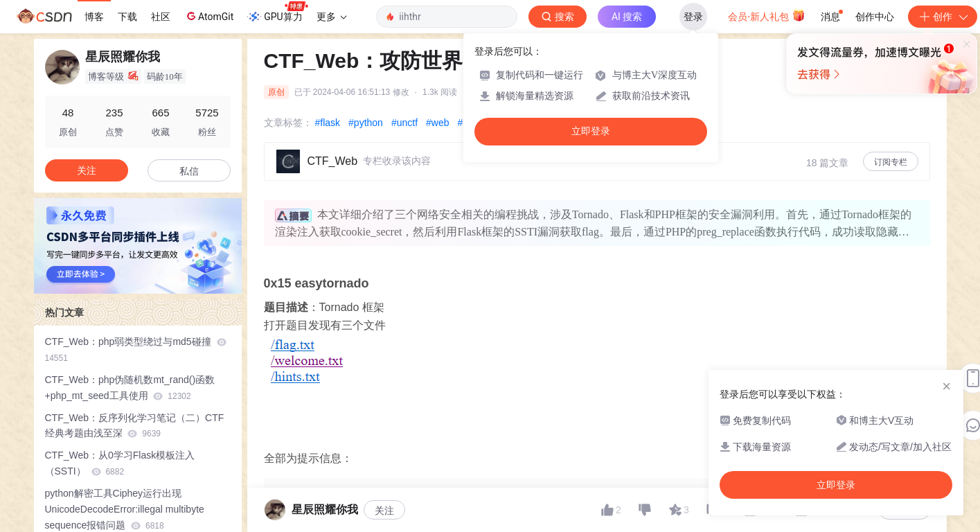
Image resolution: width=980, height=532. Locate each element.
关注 (384, 511)
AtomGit (209, 16)
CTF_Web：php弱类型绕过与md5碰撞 (136, 349)
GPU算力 (277, 12)
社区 (161, 17)
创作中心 (875, 17)
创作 (943, 17)
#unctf (404, 123)
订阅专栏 (891, 162)
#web (437, 123)
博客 (94, 17)
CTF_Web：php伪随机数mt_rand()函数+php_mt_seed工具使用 (130, 388)
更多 (332, 17)
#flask (328, 123)
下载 (127, 17)
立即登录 (591, 131)
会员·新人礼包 (766, 15)
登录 (693, 17)
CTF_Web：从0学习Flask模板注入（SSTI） (120, 463)
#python (366, 123)
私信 (189, 171)
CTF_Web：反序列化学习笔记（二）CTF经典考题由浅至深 (135, 426)
